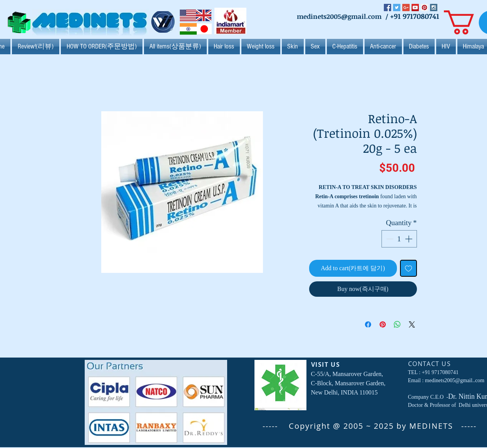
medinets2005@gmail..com (455, 380)
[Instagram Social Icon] (434, 8)
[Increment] (409, 239)
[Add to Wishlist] (408, 268)
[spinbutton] (399, 239)
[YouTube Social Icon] (415, 8)
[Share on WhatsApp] (397, 324)
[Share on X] (412, 324)
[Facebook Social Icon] (387, 8)
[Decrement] (389, 239)
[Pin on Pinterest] (383, 324)
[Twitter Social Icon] (397, 8)
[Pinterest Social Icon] (424, 8)
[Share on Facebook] (368, 324)
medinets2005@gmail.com (339, 16)
